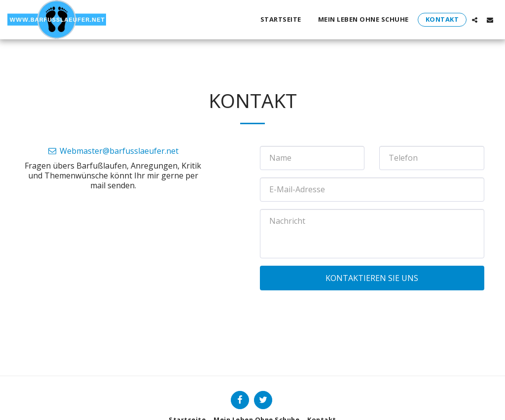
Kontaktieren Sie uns (372, 278)
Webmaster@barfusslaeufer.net (113, 151)
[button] (475, 20)
